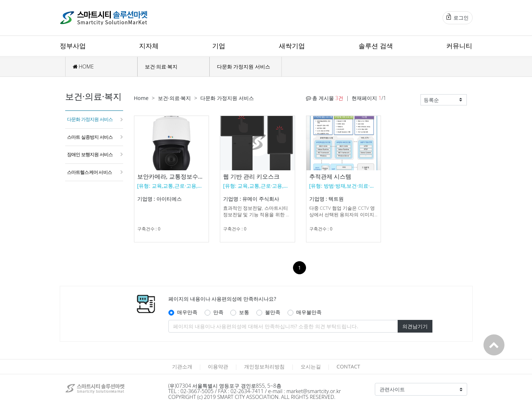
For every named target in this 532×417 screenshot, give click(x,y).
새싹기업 (292, 46)
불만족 (273, 312)
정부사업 (73, 46)
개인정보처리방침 (264, 366)
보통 (244, 312)
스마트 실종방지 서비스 (90, 137)
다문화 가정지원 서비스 (244, 66)
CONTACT (348, 366)
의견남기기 (415, 326)
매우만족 (187, 312)
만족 (218, 312)
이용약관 (218, 366)
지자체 (149, 46)
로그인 (458, 17)
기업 (219, 46)
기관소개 (182, 366)
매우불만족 (309, 312)
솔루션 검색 (376, 46)
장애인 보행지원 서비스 (90, 154)
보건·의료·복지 (161, 66)
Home (141, 98)
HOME (83, 66)
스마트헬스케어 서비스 (90, 172)
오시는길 (311, 366)
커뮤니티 (459, 46)
